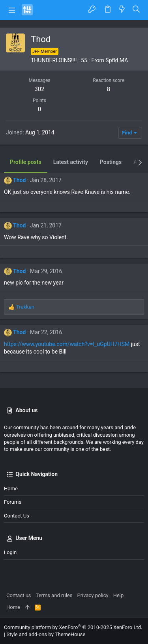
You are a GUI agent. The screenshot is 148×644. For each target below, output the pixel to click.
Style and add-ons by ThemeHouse (46, 634)
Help (119, 595)
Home (11, 489)
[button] (12, 10)
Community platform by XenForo (73, 627)
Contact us (17, 516)
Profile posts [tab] (26, 162)
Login (10, 552)
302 (39, 89)
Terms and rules (54, 595)
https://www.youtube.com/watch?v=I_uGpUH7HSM (67, 344)
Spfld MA (117, 60)
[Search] (136, 10)
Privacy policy (93, 595)
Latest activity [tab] (71, 162)
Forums (13, 502)
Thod (19, 180)
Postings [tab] (111, 162)
